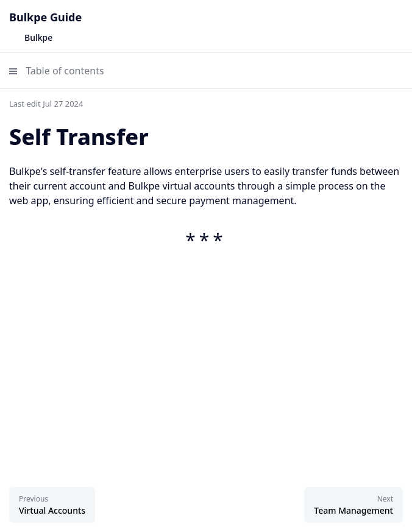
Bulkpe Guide (45, 17)
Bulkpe (38, 37)
